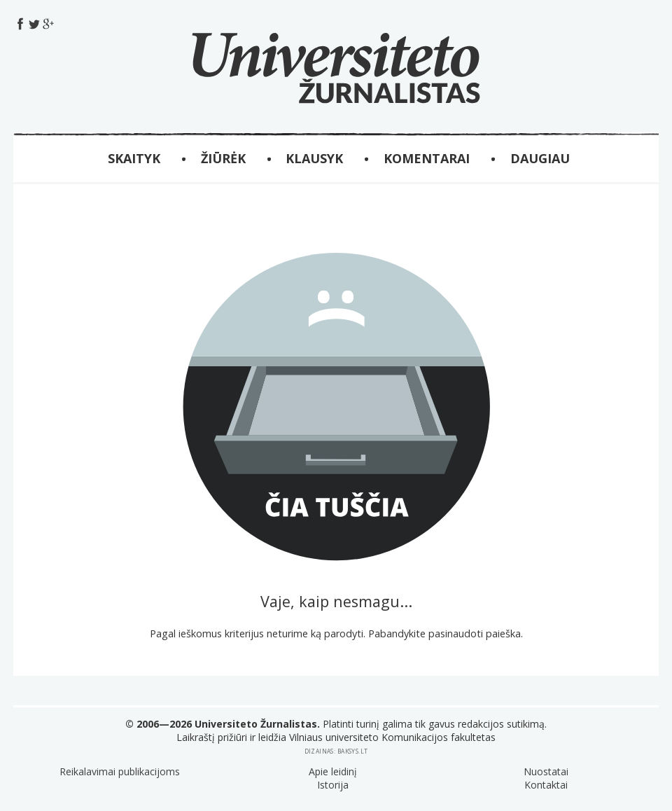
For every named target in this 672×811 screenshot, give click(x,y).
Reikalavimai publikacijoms (120, 771)
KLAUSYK (314, 158)
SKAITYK (134, 158)
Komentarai (427, 158)
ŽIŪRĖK (223, 158)
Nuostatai (546, 771)
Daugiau (540, 158)
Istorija (333, 785)
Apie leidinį (333, 771)
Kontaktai (546, 785)
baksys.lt (353, 751)
